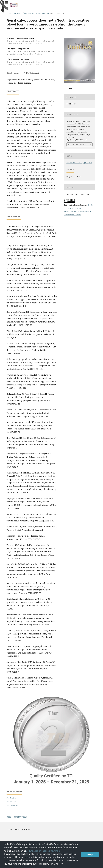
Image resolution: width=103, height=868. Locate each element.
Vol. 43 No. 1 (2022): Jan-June (37, 13)
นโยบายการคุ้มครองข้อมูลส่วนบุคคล (43, 851)
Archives (18, 13)
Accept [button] (90, 854)
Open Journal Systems (17, 817)
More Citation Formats (78, 144)
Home (9, 13)
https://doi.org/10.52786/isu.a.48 (26, 73)
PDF (70, 88)
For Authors (11, 802)
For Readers (11, 798)
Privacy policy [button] (56, 864)
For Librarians (12, 806)
